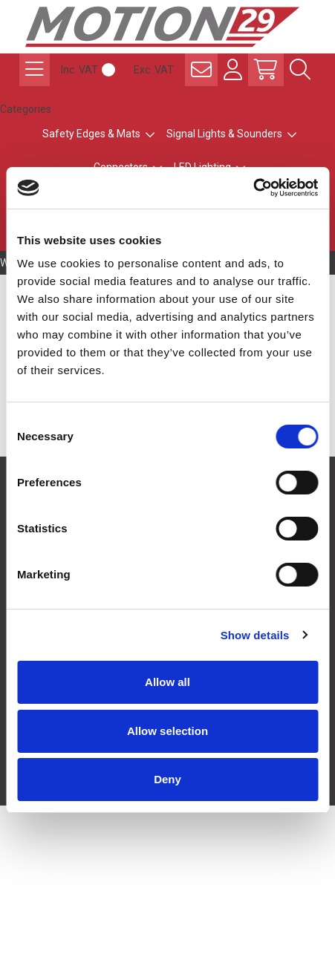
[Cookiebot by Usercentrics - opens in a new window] (253, 188)
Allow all (167, 682)
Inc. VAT (79, 70)
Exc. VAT (154, 70)
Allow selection (167, 731)
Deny (167, 779)
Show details (255, 635)
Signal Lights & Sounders (224, 134)
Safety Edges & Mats (91, 134)
